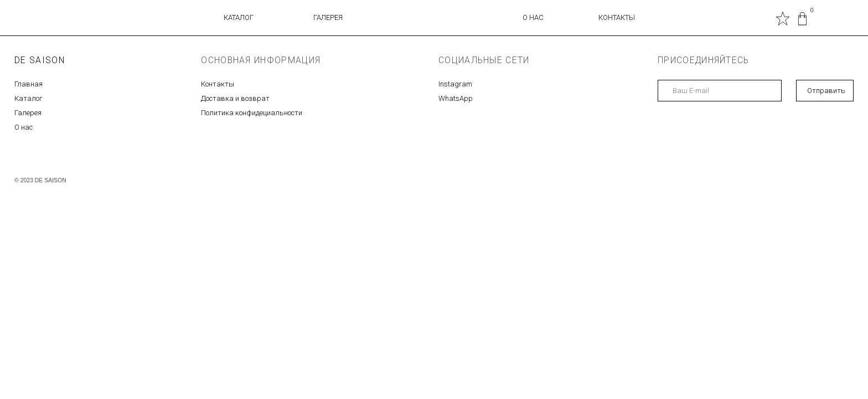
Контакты (218, 84)
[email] (720, 91)
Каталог (29, 98)
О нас (24, 127)
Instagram (455, 84)
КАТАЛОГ (239, 17)
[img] (802, 19)
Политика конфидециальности (252, 113)
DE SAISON (40, 60)
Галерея (28, 113)
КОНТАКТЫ (617, 17)
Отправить (826, 91)
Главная (29, 84)
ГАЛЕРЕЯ (328, 17)
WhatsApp (456, 98)
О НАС (533, 17)
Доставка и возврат (235, 98)
